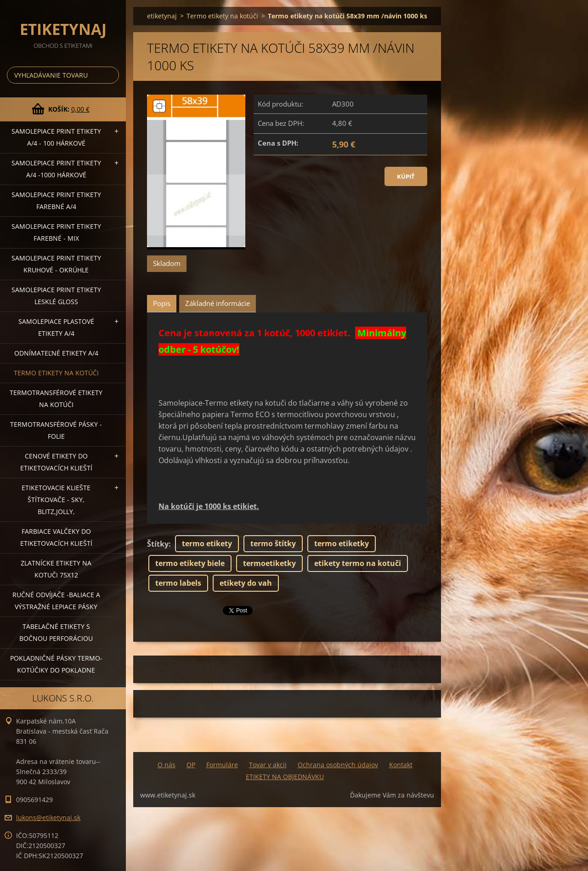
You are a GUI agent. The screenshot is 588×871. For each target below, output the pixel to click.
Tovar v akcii (268, 765)
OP (191, 765)
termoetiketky (269, 563)
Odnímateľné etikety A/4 (56, 353)
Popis (162, 303)
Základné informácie (218, 303)
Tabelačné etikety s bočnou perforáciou (56, 632)
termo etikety (207, 543)
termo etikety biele (190, 563)
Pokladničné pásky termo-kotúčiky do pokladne (56, 664)
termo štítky (273, 543)
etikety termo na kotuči (358, 563)
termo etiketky (342, 543)
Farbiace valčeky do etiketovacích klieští (56, 537)
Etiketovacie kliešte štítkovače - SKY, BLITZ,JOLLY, (56, 500)
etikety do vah (246, 583)
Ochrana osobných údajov (338, 765)
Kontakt (401, 765)
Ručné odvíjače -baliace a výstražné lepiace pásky (56, 601)
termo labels (178, 583)
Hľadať (110, 75)
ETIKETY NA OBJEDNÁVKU (285, 777)
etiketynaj (162, 16)
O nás (167, 765)
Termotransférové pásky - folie (56, 430)
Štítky (158, 544)
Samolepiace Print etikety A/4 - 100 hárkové (56, 137)
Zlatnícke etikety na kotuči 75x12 (56, 569)
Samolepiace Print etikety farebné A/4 (56, 201)
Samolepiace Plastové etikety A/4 (56, 327)
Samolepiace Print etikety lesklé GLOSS (56, 296)
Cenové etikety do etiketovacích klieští (56, 462)
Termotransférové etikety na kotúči (56, 399)
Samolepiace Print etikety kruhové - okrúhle (56, 264)
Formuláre (222, 765)
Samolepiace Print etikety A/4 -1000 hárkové (56, 169)
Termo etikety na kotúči (56, 373)
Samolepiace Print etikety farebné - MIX (56, 232)
